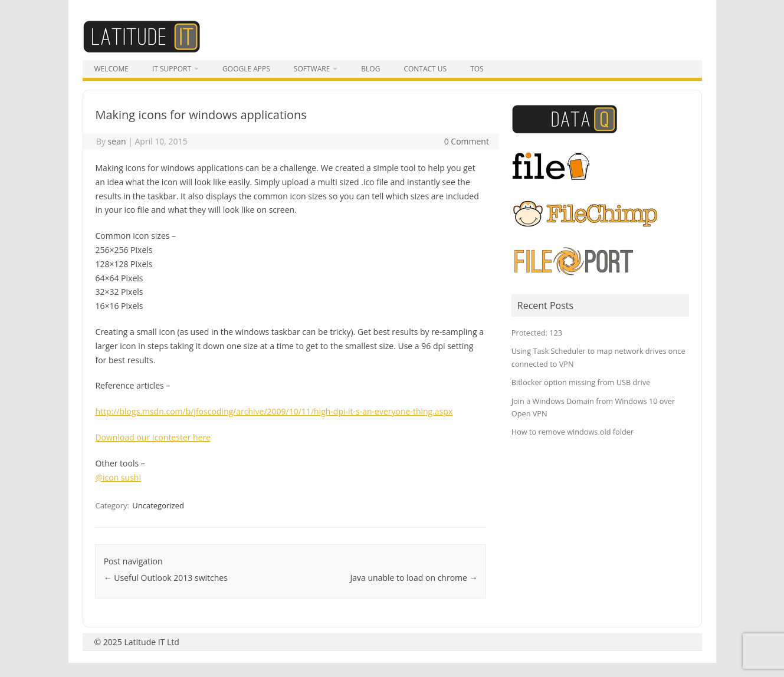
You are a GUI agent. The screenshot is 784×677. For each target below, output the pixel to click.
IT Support (172, 69)
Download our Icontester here (153, 437)
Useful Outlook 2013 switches (166, 578)
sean (117, 141)
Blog (370, 69)
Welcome (111, 69)
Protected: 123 (537, 333)
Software (312, 69)
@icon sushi (118, 477)
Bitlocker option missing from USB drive (581, 382)
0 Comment (467, 141)
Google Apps (246, 69)
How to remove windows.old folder (573, 432)
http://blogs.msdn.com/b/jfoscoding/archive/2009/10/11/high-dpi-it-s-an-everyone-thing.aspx (274, 411)
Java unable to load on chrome (414, 578)
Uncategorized (158, 505)
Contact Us (425, 69)
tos (477, 69)
